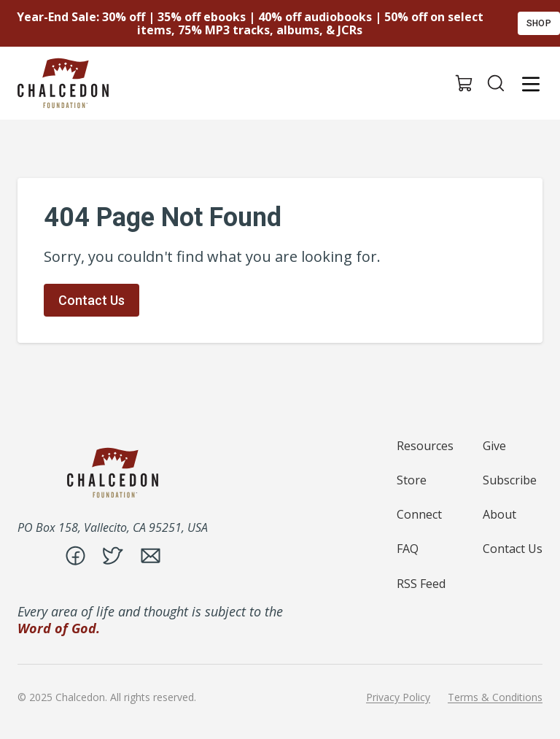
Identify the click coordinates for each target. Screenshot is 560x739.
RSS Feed (421, 584)
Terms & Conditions (495, 697)
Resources (425, 446)
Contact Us (92, 300)
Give (494, 446)
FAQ (408, 549)
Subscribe (510, 480)
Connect (419, 514)
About (499, 514)
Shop (539, 23)
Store (412, 480)
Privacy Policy (398, 697)
